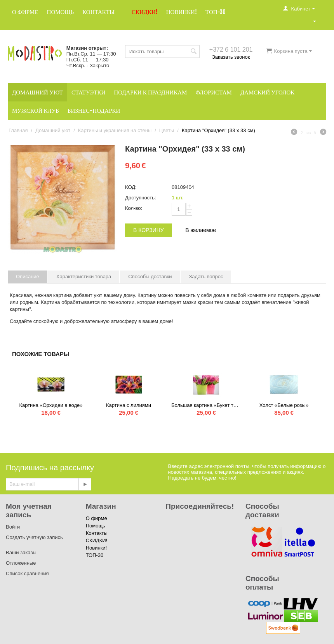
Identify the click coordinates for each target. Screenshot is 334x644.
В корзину (149, 230)
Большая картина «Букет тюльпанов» (206, 405)
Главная (18, 130)
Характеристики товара (84, 277)
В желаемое (201, 230)
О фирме (25, 12)
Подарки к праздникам (150, 92)
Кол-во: (134, 208)
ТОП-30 (216, 12)
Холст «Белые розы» (284, 405)
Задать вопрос (206, 277)
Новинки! (182, 12)
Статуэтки (88, 92)
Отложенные (21, 563)
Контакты (98, 12)
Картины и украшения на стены (115, 130)
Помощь (61, 12)
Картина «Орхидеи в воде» (51, 405)
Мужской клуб (36, 111)
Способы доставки (150, 277)
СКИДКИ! (145, 12)
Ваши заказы (21, 552)
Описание (28, 277)
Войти (13, 527)
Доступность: (141, 198)
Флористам (214, 92)
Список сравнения (27, 573)
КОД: (131, 187)
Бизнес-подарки (94, 111)
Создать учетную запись (34, 537)
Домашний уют (37, 92)
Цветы (167, 130)
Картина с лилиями (129, 405)
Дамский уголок (267, 92)
